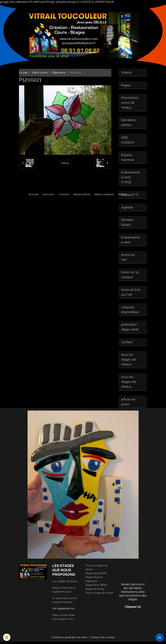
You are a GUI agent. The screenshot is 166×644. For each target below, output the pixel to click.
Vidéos (123, 194)
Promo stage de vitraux (99, 595)
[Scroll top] (160, 637)
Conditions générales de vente (69, 639)
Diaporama (59, 73)
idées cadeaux (104, 194)
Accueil (33, 194)
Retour (65, 163)
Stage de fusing (95, 591)
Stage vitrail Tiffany (97, 587)
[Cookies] (7, 637)
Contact (64, 194)
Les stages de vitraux (65, 583)
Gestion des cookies (103, 639)
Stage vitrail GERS (96, 575)
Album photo (82, 194)
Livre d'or (49, 194)
